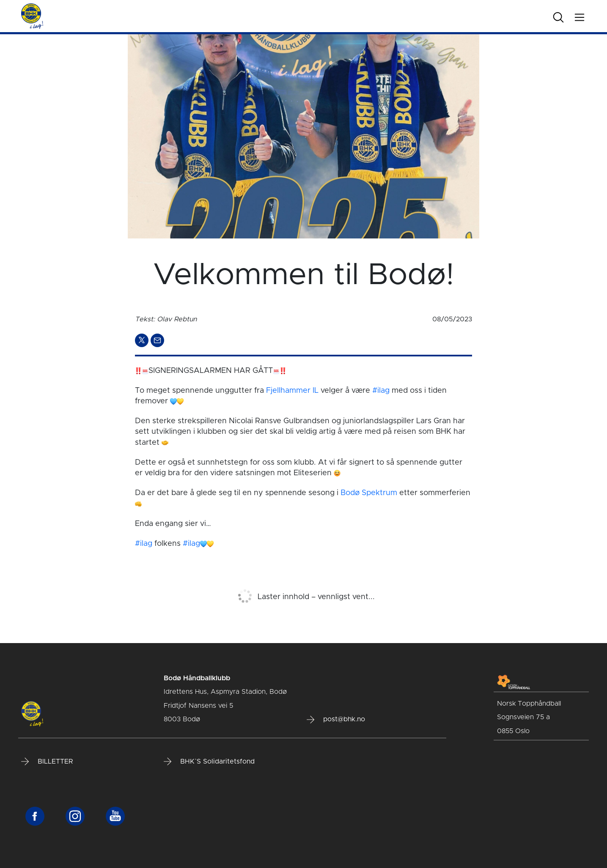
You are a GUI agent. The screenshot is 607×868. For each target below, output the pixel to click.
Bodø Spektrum (369, 493)
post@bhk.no (336, 720)
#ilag (381, 391)
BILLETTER (47, 761)
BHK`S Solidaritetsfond (209, 761)
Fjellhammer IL (292, 391)
